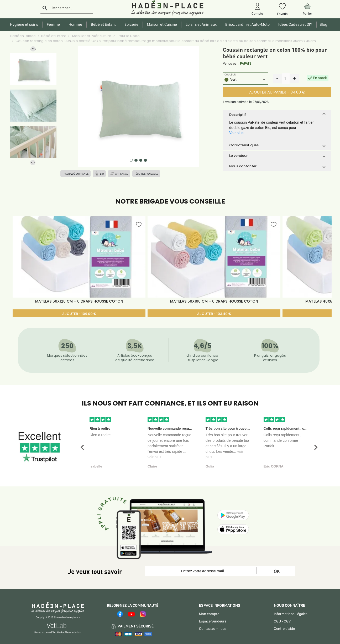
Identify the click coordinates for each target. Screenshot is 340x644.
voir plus (154, 457)
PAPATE (246, 63)
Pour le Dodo (128, 36)
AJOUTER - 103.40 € (214, 314)
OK (277, 571)
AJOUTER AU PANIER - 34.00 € (277, 92)
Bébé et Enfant (54, 36)
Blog (323, 24)
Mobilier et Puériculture (91, 36)
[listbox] (245, 80)
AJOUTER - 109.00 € (79, 314)
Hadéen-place (23, 36)
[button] (33, 50)
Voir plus (236, 133)
